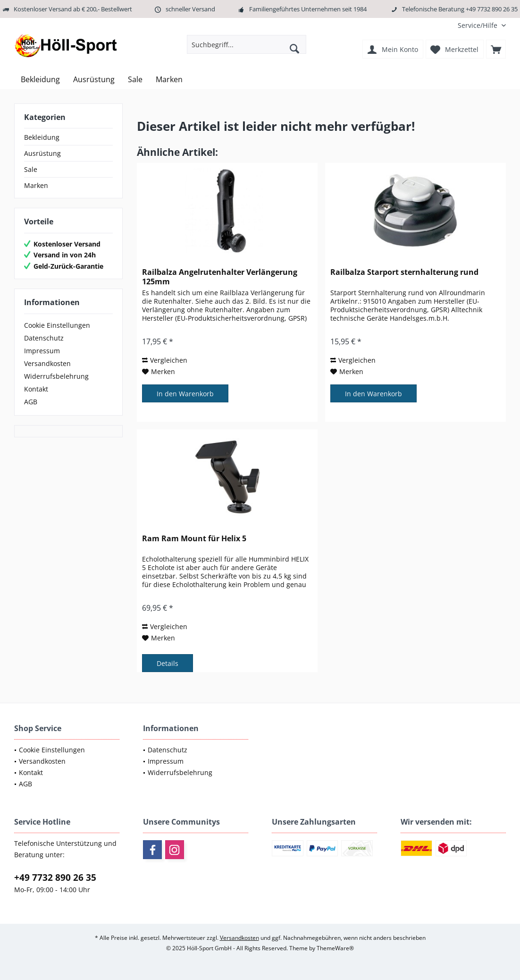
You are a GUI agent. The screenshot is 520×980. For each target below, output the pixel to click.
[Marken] (169, 80)
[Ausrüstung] (94, 80)
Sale (31, 169)
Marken (36, 185)
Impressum (42, 351)
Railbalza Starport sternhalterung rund (404, 272)
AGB (31, 402)
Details (168, 663)
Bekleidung (42, 137)
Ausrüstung (42, 153)
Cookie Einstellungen (57, 325)
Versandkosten (47, 363)
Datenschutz (44, 338)
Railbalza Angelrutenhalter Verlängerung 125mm (220, 277)
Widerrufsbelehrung (56, 376)
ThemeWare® (335, 948)
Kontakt (36, 389)
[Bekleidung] (40, 80)
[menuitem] (478, 25)
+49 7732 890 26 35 (55, 878)
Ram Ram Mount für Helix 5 (194, 539)
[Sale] (135, 80)
